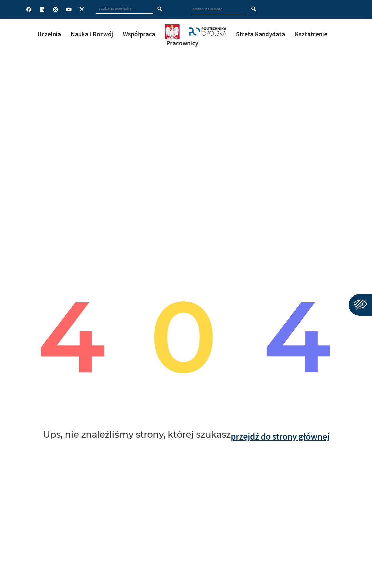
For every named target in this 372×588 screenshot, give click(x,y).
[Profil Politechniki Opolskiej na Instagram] (55, 9)
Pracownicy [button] (182, 43)
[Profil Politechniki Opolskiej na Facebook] (29, 9)
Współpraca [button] (139, 34)
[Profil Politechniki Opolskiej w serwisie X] (82, 9)
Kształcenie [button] (311, 34)
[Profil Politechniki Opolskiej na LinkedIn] (42, 9)
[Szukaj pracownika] (160, 9)
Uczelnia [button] (49, 34)
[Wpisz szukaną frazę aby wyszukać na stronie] (218, 9)
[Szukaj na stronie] (254, 9)
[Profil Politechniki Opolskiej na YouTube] (69, 9)
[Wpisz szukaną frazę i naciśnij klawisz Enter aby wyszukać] (124, 8)
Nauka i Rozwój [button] (92, 34)
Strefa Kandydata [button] (261, 34)
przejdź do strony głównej (280, 436)
